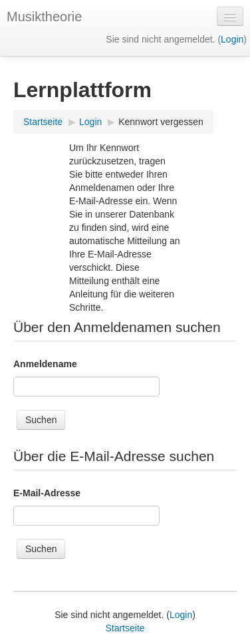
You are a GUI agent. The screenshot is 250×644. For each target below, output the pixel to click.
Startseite (43, 122)
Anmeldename (45, 364)
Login (232, 39)
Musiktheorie (44, 17)
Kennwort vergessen (161, 122)
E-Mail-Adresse (47, 493)
